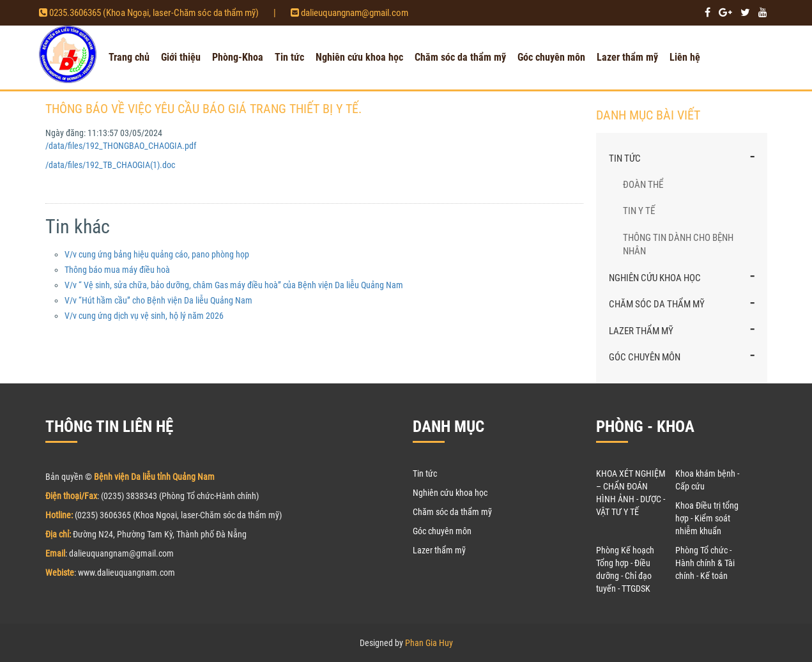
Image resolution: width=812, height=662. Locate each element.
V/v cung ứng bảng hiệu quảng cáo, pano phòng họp (157, 254)
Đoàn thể (643, 185)
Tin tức (289, 57)
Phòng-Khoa (238, 57)
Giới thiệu (181, 57)
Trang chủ (129, 57)
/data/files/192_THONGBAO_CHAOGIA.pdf (121, 146)
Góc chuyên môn (551, 57)
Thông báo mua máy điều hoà (117, 270)
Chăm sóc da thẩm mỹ (460, 57)
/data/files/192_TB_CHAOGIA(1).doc (110, 165)
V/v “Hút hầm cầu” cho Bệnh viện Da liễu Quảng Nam (158, 300)
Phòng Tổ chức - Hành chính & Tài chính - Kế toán (705, 563)
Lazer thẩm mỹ (627, 57)
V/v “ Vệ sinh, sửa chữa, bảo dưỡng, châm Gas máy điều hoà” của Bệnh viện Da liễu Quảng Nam (234, 285)
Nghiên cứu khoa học (359, 57)
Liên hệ (685, 57)
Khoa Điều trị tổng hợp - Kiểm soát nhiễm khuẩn (707, 518)
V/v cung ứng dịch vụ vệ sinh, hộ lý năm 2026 (144, 316)
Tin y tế (639, 211)
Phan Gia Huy (429, 643)
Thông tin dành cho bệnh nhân (678, 244)
